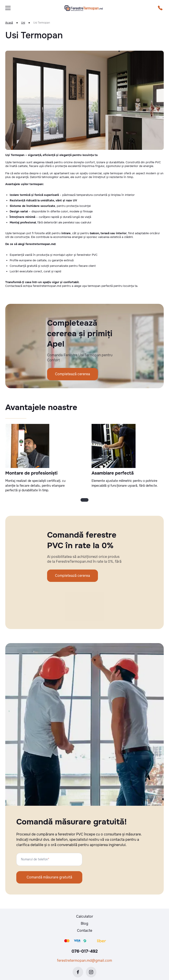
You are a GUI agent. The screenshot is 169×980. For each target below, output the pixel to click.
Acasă (9, 23)
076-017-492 (85, 951)
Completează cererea (73, 374)
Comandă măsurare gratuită (49, 877)
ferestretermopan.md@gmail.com (84, 961)
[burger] (8, 8)
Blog (84, 923)
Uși (23, 23)
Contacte (85, 931)
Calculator (85, 916)
